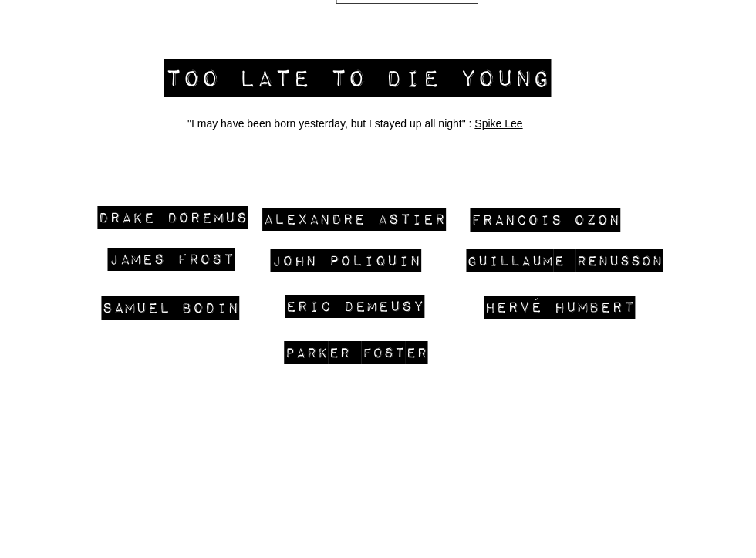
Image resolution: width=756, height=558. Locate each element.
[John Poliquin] (346, 260)
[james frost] (171, 258)
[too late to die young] (358, 77)
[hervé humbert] (559, 306)
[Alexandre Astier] (354, 218)
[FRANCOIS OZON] (545, 219)
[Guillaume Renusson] (565, 260)
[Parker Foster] (356, 352)
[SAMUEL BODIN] (170, 307)
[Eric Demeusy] (355, 305)
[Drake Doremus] (173, 216)
